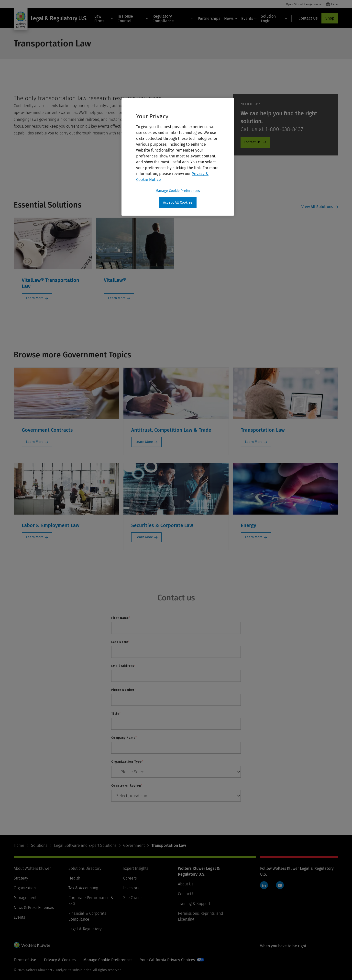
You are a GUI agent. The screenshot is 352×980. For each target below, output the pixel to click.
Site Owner (133, 898)
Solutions (39, 845)
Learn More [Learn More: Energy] (254, 537)
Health (74, 878)
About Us (186, 884)
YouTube (280, 885)
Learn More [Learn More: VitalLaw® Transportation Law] (35, 298)
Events (249, 18)
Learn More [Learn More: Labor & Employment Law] (35, 537)
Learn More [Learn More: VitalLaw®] (117, 298)
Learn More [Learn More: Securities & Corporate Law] (144, 537)
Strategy (21, 878)
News (231, 18)
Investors (131, 888)
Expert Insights (136, 868)
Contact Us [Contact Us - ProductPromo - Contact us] (252, 142)
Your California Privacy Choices (167, 960)
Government (134, 845)
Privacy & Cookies (60, 960)
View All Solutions (317, 207)
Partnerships (209, 18)
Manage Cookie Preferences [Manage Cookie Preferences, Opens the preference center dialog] (178, 191)
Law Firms (104, 19)
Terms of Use (25, 960)
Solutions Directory (85, 868)
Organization (25, 888)
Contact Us (187, 894)
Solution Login (274, 19)
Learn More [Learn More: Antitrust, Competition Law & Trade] (144, 442)
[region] (178, 157)
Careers (130, 878)
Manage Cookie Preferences (108, 960)
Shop (330, 18)
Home (19, 845)
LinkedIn (264, 885)
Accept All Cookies (178, 203)
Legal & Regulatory (85, 929)
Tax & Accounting (83, 888)
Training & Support (194, 904)
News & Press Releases (34, 908)
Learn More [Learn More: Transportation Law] (254, 442)
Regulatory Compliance (173, 19)
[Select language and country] (332, 4)
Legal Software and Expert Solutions (85, 845)
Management (25, 898)
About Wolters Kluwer (32, 868)
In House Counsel (133, 19)
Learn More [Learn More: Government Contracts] (35, 442)
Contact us (176, 598)
